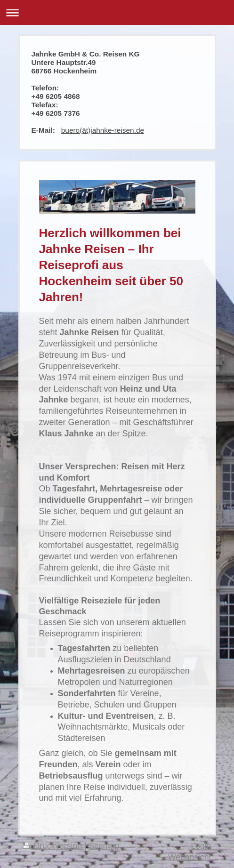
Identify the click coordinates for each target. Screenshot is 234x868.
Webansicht (190, 857)
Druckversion (54, 846)
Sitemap (104, 846)
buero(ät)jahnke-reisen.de (103, 130)
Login (201, 846)
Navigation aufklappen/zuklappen (117, 12)
